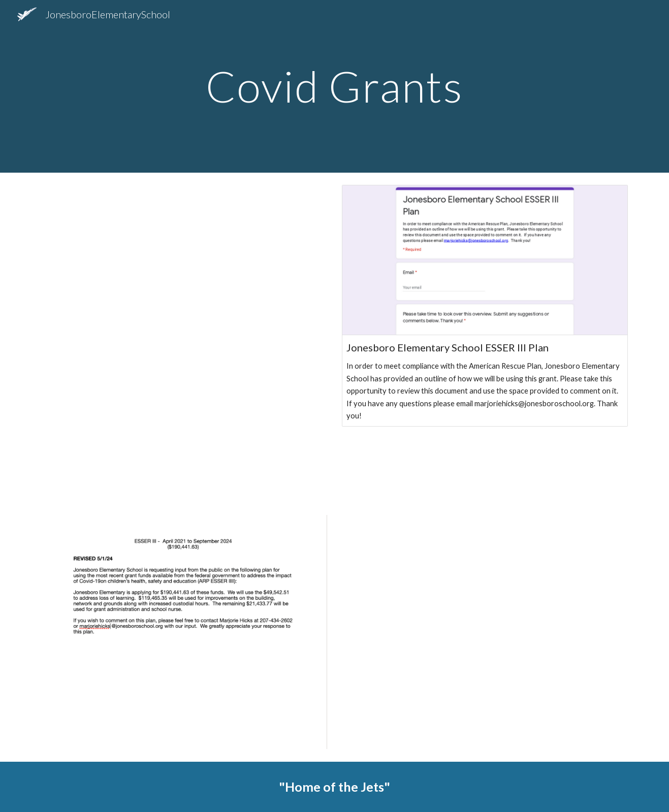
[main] (335, 86)
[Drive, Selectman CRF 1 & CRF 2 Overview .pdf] (184, 338)
